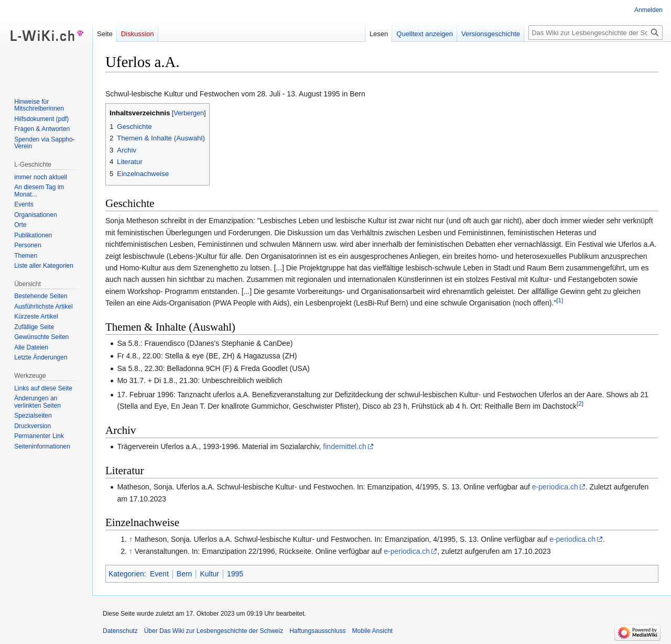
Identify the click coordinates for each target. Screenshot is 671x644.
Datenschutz (120, 631)
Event (159, 574)
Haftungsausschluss (317, 631)
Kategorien (126, 574)
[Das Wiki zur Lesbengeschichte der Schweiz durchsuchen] (596, 32)
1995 (235, 574)
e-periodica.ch (555, 487)
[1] (560, 301)
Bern (185, 574)
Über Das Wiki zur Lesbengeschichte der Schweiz (214, 631)
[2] (580, 404)
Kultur (209, 574)
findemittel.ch (344, 446)
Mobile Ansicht (372, 631)
